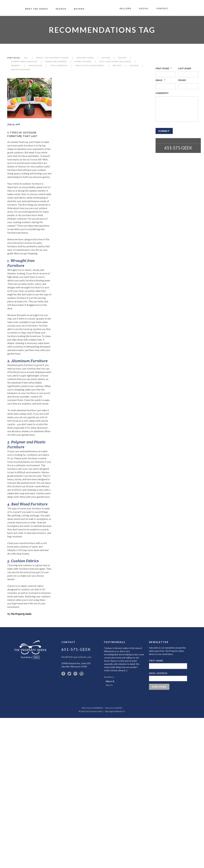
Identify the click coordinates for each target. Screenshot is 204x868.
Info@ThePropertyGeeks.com (76, 657)
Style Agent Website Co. (115, 711)
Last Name (185, 69)
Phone (182, 80)
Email (160, 80)
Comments (162, 93)
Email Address (158, 673)
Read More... (109, 677)
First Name (164, 69)
